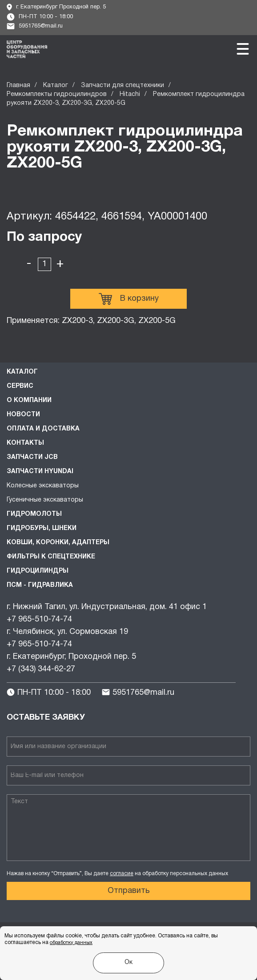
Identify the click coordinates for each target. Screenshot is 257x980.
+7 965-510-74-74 (39, 619)
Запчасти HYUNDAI (40, 472)
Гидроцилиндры (38, 571)
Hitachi (130, 94)
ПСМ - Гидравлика (40, 585)
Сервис (20, 386)
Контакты (25, 443)
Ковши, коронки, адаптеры (58, 543)
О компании (29, 400)
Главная (18, 86)
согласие (122, 874)
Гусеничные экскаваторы (45, 500)
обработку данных (71, 943)
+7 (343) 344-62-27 (41, 669)
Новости (23, 415)
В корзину (129, 299)
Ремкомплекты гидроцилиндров (57, 94)
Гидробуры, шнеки (42, 528)
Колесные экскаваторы (43, 486)
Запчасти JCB (32, 457)
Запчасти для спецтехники (122, 86)
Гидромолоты (34, 514)
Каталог (56, 86)
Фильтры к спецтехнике (51, 557)
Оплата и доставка (43, 429)
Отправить (129, 891)
